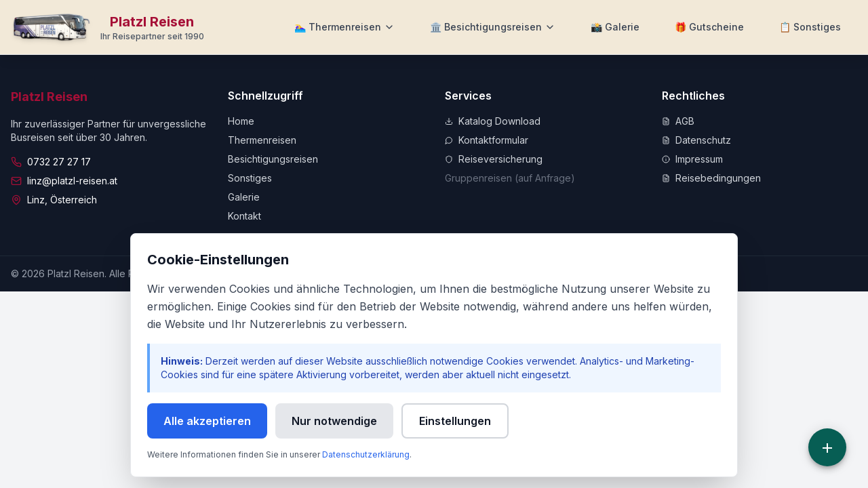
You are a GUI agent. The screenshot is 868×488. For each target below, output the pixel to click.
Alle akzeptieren (207, 421)
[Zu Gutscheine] (709, 27)
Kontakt (244, 216)
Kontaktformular (487, 140)
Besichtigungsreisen (273, 159)
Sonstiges (250, 178)
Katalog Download (493, 121)
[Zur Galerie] (615, 27)
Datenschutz (696, 140)
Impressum (692, 159)
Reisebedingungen (711, 178)
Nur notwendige (334, 421)
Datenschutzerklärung (366, 454)
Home (241, 121)
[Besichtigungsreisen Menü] (493, 27)
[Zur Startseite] (107, 27)
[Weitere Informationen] (810, 27)
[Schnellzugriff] (827, 447)
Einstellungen (455, 421)
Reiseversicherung (494, 159)
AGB (678, 121)
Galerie (244, 197)
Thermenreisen (262, 140)
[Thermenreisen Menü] (344, 27)
